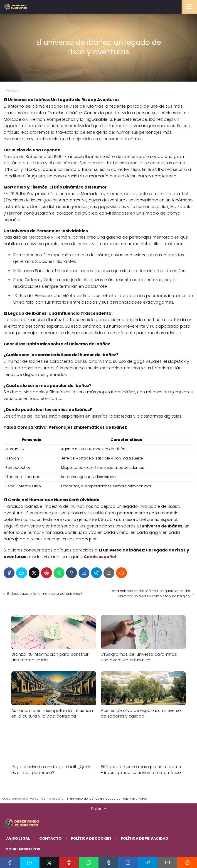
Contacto (50, 838)
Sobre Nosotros (23, 849)
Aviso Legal (18, 838)
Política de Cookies (91, 838)
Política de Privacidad (144, 838)
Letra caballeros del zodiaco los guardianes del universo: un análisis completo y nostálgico (150, 593)
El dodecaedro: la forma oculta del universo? (45, 594)
